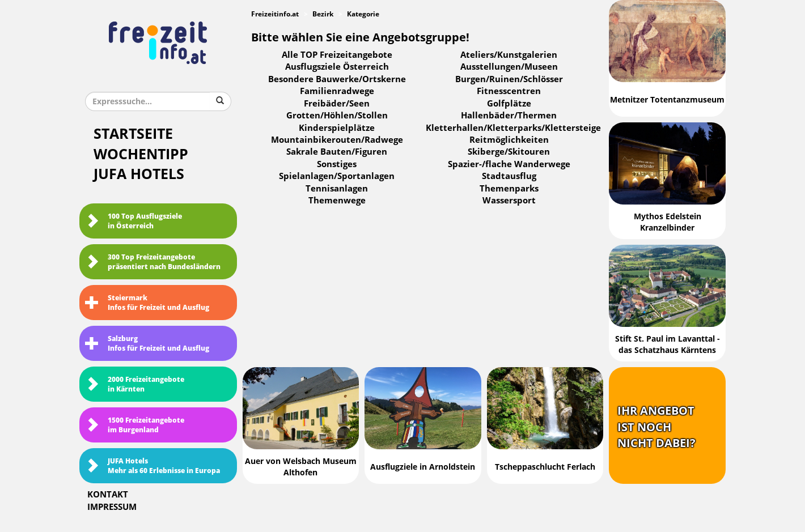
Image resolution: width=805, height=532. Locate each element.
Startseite (133, 134)
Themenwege (337, 201)
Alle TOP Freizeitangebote (337, 55)
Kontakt (108, 495)
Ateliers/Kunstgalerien (509, 55)
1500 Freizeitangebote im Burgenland (135, 425)
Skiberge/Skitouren (509, 152)
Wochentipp (141, 154)
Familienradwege (337, 91)
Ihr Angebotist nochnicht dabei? (656, 427)
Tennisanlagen (337, 189)
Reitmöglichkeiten (509, 140)
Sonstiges (337, 164)
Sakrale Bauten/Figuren (337, 152)
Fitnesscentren (509, 91)
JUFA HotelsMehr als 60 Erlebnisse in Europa (152, 466)
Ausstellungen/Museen (509, 67)
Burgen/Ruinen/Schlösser (509, 79)
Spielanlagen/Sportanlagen (337, 176)
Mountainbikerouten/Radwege (337, 140)
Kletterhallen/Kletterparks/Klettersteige (513, 128)
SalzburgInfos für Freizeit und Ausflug (147, 344)
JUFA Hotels (139, 174)
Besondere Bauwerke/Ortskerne (337, 79)
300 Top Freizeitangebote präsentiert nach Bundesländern (153, 262)
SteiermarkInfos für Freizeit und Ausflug (147, 303)
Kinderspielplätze (337, 128)
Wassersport (509, 201)
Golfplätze (509, 104)
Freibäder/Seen (337, 104)
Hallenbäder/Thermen (509, 116)
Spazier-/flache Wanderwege (509, 164)
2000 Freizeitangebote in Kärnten (135, 384)
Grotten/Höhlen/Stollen (337, 116)
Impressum (112, 507)
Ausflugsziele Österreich (337, 67)
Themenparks (509, 189)
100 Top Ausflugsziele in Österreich (134, 221)
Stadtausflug (509, 176)
